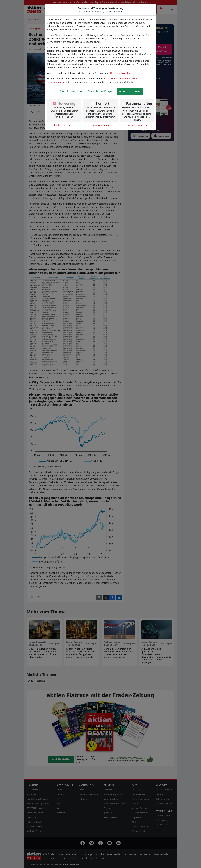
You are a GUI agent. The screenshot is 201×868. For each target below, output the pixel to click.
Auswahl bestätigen (100, 91)
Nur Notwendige (71, 91)
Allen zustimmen (130, 91)
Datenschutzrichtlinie (121, 73)
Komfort (103, 103)
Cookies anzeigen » (64, 125)
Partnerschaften (139, 103)
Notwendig (66, 103)
